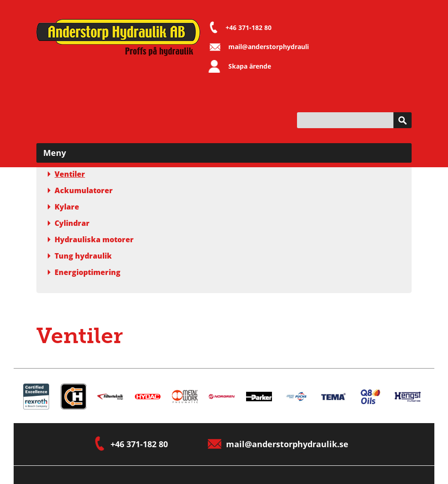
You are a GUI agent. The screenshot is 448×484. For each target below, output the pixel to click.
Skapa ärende (250, 66)
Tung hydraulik (80, 256)
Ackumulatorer (80, 190)
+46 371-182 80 (249, 27)
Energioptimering (84, 272)
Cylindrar (69, 223)
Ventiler (66, 174)
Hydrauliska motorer (91, 240)
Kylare (63, 207)
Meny (55, 153)
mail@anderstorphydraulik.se (275, 47)
